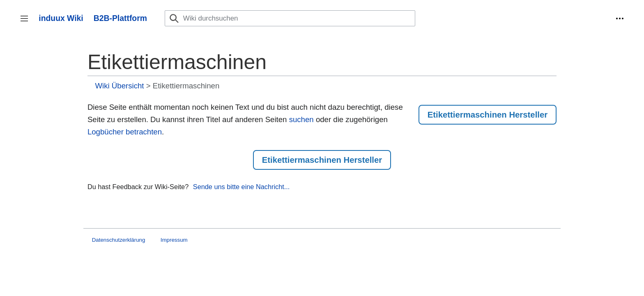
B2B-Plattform (120, 18)
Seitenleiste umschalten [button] (27, 22)
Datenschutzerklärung (119, 240)
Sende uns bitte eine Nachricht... (241, 187)
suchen (301, 119)
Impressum (174, 240)
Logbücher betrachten (125, 132)
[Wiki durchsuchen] (290, 18)
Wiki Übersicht (120, 86)
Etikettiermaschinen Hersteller (488, 115)
